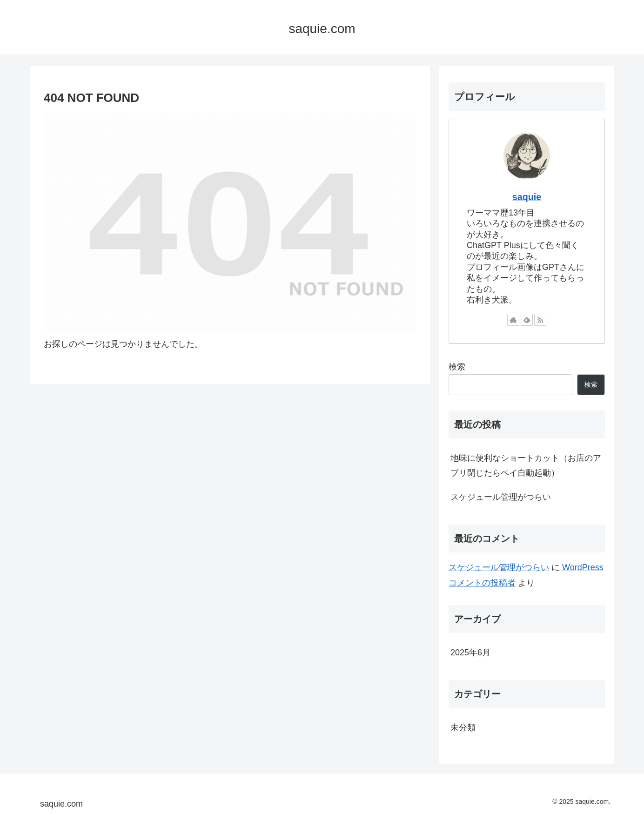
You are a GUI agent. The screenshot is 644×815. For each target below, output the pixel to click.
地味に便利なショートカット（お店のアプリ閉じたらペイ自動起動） (526, 465)
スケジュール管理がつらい (501, 497)
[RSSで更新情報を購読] (540, 320)
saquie (527, 197)
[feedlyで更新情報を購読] (527, 320)
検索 (457, 367)
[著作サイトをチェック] (513, 320)
